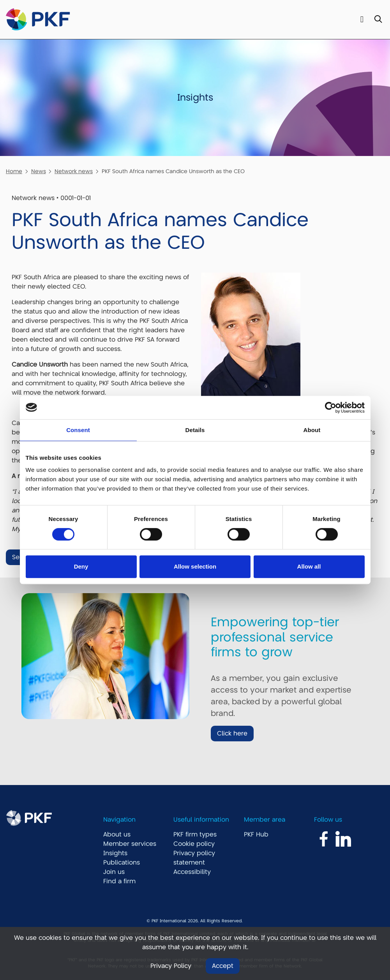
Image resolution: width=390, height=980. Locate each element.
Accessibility (192, 872)
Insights (115, 853)
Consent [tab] (78, 430)
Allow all (309, 566)
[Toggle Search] (378, 20)
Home (14, 171)
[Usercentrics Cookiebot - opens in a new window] (331, 408)
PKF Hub (256, 835)
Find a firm (119, 881)
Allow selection (195, 566)
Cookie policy (194, 844)
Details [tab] (195, 430)
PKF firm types (195, 835)
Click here (232, 734)
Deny (81, 566)
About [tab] (312, 430)
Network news (74, 171)
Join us (114, 872)
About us (117, 835)
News (39, 171)
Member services (130, 844)
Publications (122, 863)
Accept (223, 966)
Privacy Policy (171, 966)
